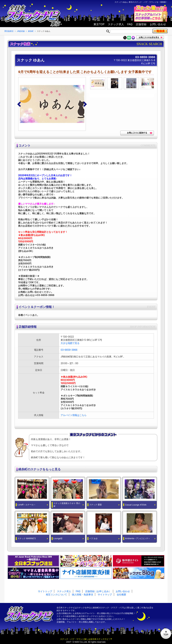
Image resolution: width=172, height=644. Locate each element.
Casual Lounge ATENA (136, 505)
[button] (20, 104)
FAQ (130, 24)
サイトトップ (45, 591)
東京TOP (99, 24)
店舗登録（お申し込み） (98, 591)
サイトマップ (105, 594)
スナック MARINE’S (27, 538)
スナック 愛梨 (95, 505)
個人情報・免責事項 (82, 594)
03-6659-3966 (145, 57)
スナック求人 (116, 24)
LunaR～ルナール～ (26, 505)
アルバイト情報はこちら (74, 415)
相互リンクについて (56, 594)
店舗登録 (141, 24)
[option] (53, 104)
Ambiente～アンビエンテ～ (138, 538)
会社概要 (121, 594)
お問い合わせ (158, 24)
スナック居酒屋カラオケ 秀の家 (67, 505)
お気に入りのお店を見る (149, 37)
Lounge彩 (58, 538)
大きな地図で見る (70, 343)
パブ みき (93, 538)
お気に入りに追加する (137, 133)
